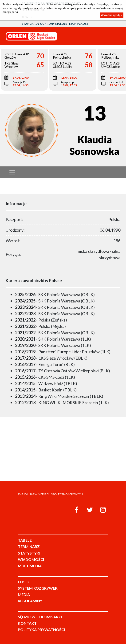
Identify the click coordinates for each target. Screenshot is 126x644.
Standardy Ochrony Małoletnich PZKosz (55, 24)
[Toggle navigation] (92, 36)
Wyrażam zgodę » (112, 15)
